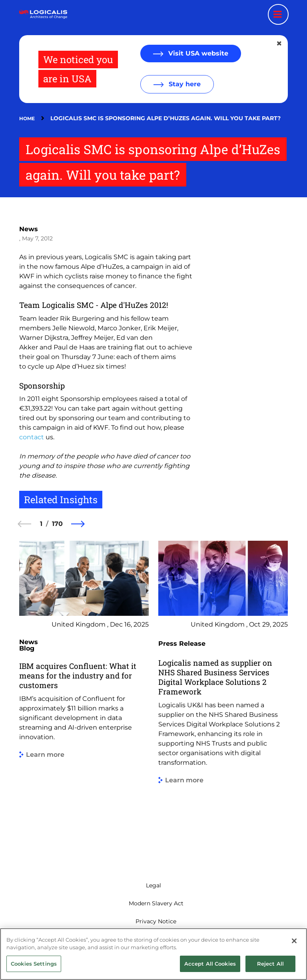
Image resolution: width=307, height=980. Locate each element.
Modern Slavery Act (156, 903)
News (29, 229)
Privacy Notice (156, 921)
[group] (84, 699)
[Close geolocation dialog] (280, 44)
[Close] (294, 965)
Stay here (184, 84)
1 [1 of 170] (41, 524)
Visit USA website (197, 53)
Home (27, 118)
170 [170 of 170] (57, 524)
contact (32, 437)
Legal (153, 885)
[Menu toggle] (278, 14)
